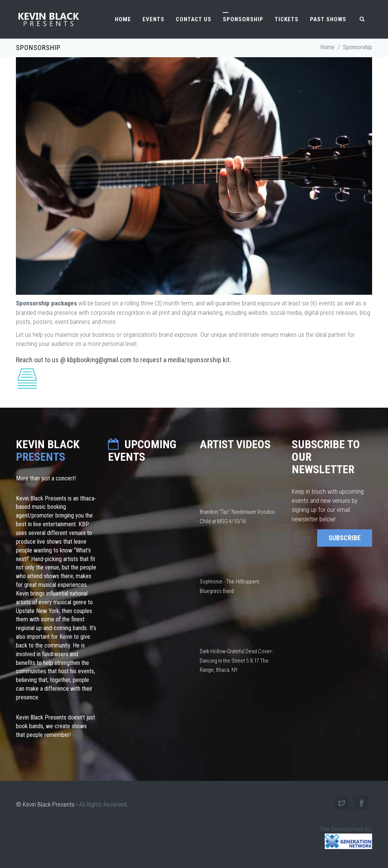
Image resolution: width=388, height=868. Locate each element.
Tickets (287, 19)
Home (123, 19)
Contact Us (194, 19)
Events (153, 19)
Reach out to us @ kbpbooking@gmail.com (74, 360)
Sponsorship (243, 19)
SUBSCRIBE (345, 538)
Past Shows (328, 19)
